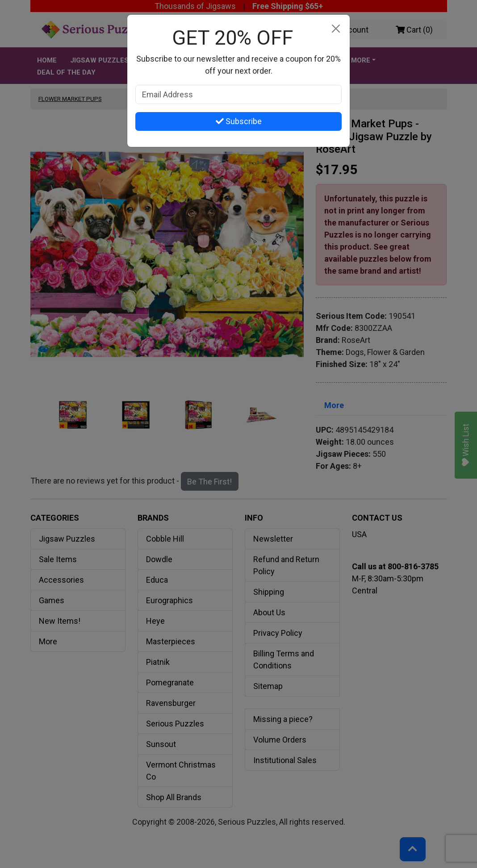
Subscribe (239, 121)
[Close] (336, 29)
